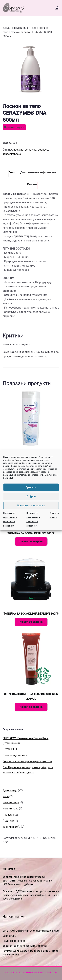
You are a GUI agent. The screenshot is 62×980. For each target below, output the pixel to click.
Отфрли (31, 496)
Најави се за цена (14, 127)
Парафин (8, 815)
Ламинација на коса (15, 755)
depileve (43, 150)
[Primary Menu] (57, 8)
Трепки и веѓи (11, 827)
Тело (33, 28)
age (16, 150)
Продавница (20, 28)
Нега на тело (10, 809)
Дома (6, 28)
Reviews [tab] (32, 184)
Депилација (10, 790)
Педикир (8, 821)
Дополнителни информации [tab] (38, 172)
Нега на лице (11, 802)
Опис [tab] (12, 172)
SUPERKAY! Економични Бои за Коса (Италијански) (26, 741)
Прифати (31, 487)
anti (21, 150)
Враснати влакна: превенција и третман (28, 761)
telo (19, 154)
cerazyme (31, 150)
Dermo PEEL (10, 749)
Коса (6, 796)
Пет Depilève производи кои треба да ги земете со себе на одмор (28, 770)
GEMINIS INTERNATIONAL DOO (41, 973)
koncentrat (9, 154)
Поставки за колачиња (31, 505)
